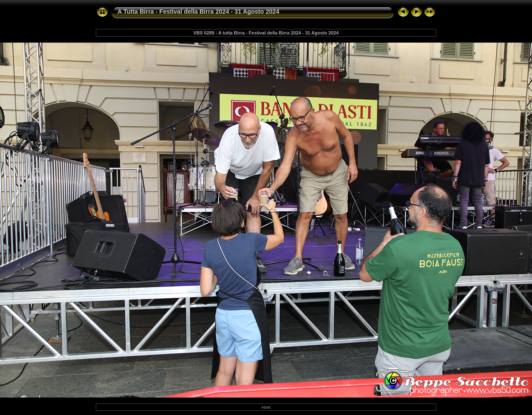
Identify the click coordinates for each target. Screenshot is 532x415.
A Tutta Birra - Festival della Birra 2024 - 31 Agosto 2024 (198, 12)
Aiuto (266, 407)
